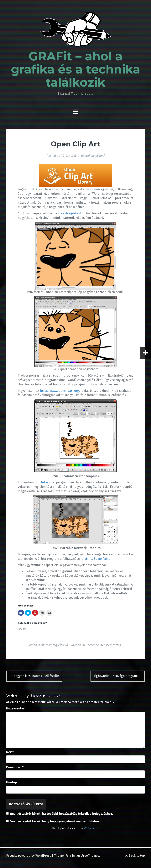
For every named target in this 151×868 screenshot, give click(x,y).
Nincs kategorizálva (54, 645)
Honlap (12, 782)
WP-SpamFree (91, 828)
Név (10, 752)
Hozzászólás (15, 708)
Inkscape (48, 482)
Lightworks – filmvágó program (118, 676)
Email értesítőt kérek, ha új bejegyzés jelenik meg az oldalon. (55, 821)
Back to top (135, 856)
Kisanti (100, 156)
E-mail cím (15, 767)
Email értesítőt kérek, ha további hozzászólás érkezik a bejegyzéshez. (61, 814)
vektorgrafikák (71, 213)
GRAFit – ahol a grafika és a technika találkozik (76, 69)
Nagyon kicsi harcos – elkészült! (34, 676)
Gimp (89, 559)
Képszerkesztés (111, 645)
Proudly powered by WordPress (29, 856)
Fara (68, 856)
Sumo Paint (102, 559)
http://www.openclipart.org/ (60, 391)
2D (83, 645)
